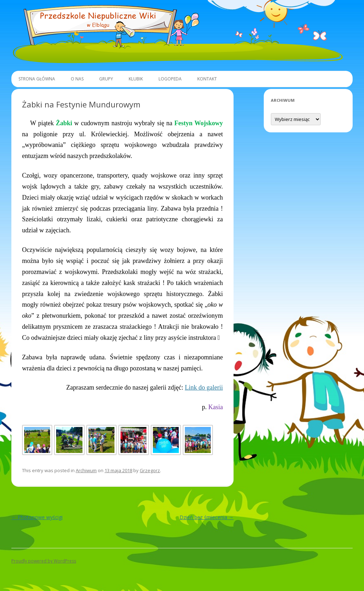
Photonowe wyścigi (37, 517)
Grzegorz (150, 470)
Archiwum (86, 470)
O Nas (77, 79)
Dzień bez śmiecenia (207, 517)
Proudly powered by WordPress (44, 561)
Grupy (106, 79)
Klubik (136, 79)
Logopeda (170, 79)
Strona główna (37, 79)
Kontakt (207, 79)
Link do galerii (204, 387)
